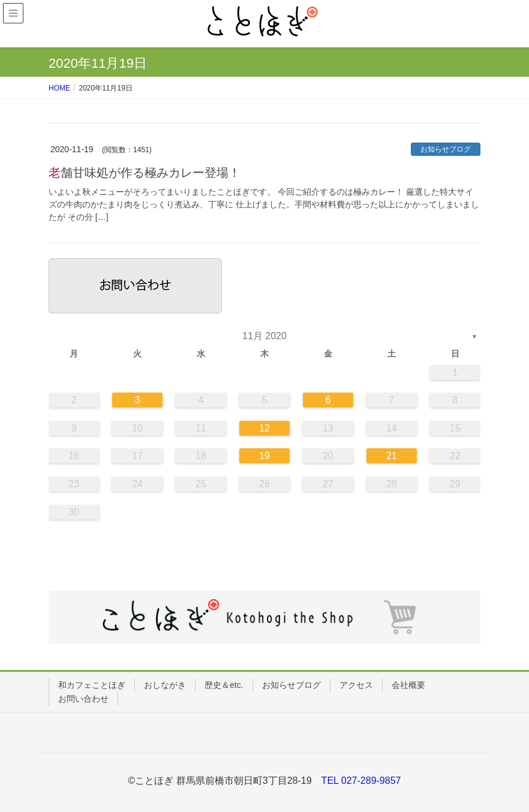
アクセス (356, 685)
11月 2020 (264, 336)
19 (264, 456)
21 (392, 456)
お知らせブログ (446, 149)
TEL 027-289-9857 (361, 781)
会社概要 (408, 685)
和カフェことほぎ (92, 685)
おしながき (165, 685)
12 (264, 428)
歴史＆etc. (224, 685)
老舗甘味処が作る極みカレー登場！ (145, 173)
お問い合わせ (83, 699)
